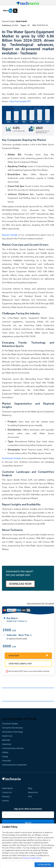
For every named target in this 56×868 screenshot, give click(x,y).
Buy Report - (17, 620)
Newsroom (34, 792)
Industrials (7, 744)
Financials (6, 761)
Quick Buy (28, 655)
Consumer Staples (10, 724)
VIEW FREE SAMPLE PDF (20, 664)
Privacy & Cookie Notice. (32, 858)
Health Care (7, 736)
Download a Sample (11, 458)
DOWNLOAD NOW (20, 584)
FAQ (31, 797)
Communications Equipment (14, 765)
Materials (6, 740)
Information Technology (12, 732)
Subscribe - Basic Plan (19, 635)
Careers (5, 801)
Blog (31, 788)
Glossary (6, 797)
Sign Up (28, 823)
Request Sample (10, 235)
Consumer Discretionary (12, 728)
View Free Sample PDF (20, 101)
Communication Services (13, 748)
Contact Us (7, 792)
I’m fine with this (44, 865)
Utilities (5, 752)
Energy (5, 757)
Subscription (7, 788)
